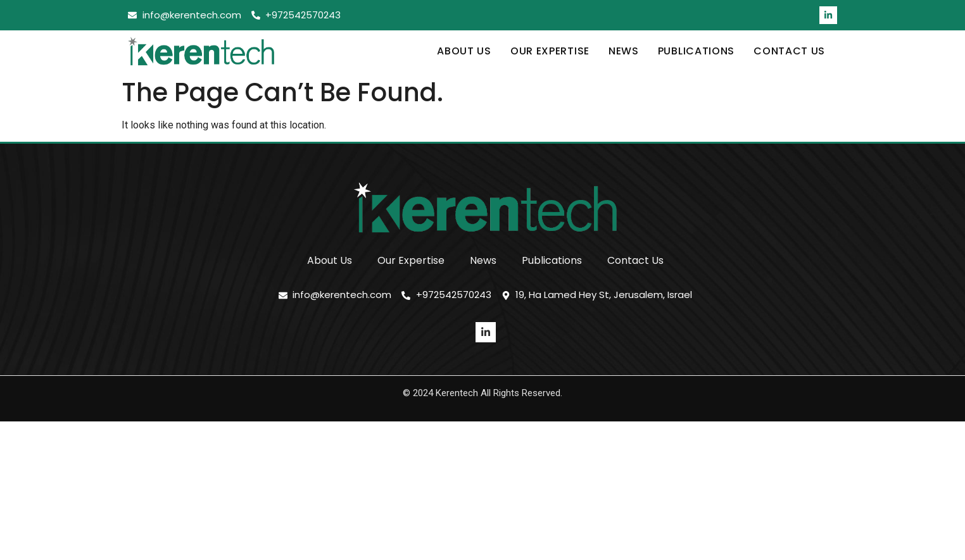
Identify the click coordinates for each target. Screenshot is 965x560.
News (624, 51)
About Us (464, 51)
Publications (696, 51)
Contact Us (789, 51)
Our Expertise (550, 51)
